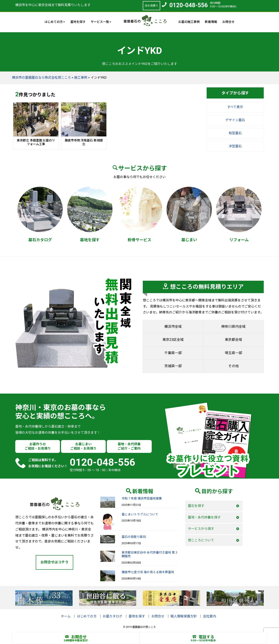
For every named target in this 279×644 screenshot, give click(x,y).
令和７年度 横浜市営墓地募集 (142, 498)
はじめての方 (87, 616)
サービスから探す (201, 529)
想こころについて (201, 540)
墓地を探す (78, 22)
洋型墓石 (235, 146)
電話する (203, 637)
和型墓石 (235, 133)
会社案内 (209, 616)
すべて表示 (235, 107)
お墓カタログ (112, 616)
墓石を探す (196, 506)
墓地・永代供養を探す (204, 517)
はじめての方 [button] (55, 22)
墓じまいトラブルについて (140, 514)
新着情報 (211, 22)
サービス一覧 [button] (101, 22)
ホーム (66, 616)
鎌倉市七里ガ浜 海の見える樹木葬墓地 (148, 572)
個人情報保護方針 (184, 616)
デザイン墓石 (235, 120)
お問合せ (228, 22)
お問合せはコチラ (54, 562)
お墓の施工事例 (189, 22)
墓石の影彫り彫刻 (134, 537)
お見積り (151, 6)
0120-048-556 (189, 5)
